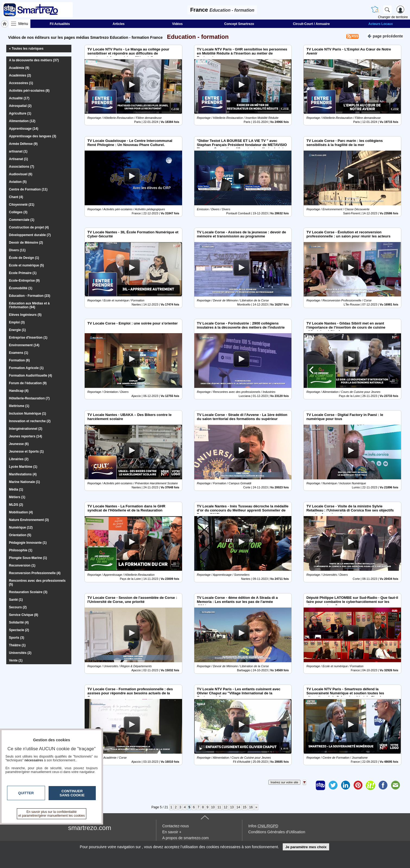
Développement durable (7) (30, 235)
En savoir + (172, 832)
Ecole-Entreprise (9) (24, 281)
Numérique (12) (21, 527)
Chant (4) (16, 197)
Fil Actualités (60, 24)
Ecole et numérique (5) (26, 265)
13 (232, 807)
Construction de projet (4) (29, 227)
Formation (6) (19, 360)
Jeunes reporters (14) (26, 436)
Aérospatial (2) (20, 106)
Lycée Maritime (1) (23, 467)
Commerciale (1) (22, 220)
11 (219, 807)
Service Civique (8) (23, 615)
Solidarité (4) (19, 622)
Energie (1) (17, 330)
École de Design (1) (24, 258)
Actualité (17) (19, 98)
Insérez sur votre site (284, 782)
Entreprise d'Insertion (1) (28, 338)
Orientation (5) (20, 535)
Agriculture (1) (20, 113)
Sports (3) (17, 638)
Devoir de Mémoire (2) (26, 243)
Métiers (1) (17, 497)
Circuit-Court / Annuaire (312, 24)
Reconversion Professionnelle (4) (35, 573)
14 (238, 807)
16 (251, 807)
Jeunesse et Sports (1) (26, 452)
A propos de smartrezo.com (185, 838)
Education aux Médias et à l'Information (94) (29, 305)
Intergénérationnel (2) (26, 429)
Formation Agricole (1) (26, 368)
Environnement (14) (24, 345)
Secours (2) (18, 607)
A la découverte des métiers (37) (34, 60)
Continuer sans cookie (72, 793)
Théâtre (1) (17, 645)
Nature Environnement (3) (29, 520)
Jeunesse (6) (19, 444)
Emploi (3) (17, 322)
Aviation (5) (18, 182)
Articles (119, 24)
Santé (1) (16, 600)
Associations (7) (22, 167)
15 (245, 807)
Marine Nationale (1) (24, 482)
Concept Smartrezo (239, 24)
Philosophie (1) (21, 550)
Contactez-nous (176, 826)
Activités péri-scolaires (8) (29, 91)
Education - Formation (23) (30, 296)
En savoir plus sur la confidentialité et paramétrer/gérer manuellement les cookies (52, 814)
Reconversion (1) (22, 565)
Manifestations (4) (23, 474)
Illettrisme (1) (19, 406)
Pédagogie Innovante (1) (28, 543)
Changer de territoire (393, 17)
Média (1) (16, 489)
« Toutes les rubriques (26, 49)
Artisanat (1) (18, 159)
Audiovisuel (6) (21, 174)
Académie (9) (19, 68)
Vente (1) (16, 660)
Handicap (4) (19, 391)
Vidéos (177, 24)
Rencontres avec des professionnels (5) (37, 583)
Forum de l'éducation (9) (28, 383)
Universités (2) (20, 653)
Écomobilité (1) (21, 288)
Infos (263, 826)
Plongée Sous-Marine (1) (28, 558)
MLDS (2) (16, 505)
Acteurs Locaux (381, 24)
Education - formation (196, 37)
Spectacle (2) (19, 630)
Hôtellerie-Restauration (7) (29, 398)
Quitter (26, 793)
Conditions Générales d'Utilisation (277, 832)
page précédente (385, 36)
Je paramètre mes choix (306, 847)
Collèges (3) (18, 212)
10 (213, 807)
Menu (23, 24)
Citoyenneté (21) (22, 205)
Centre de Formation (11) (28, 189)
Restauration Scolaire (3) (28, 592)
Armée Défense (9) (23, 144)
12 (226, 807)
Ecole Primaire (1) (23, 273)
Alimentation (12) (22, 121)
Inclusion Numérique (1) (28, 414)
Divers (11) (17, 250)
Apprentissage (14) (24, 129)
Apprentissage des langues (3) (33, 136)
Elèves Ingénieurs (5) (25, 315)
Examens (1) (19, 353)
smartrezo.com (90, 828)
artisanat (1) (18, 151)
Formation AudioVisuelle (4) (31, 376)
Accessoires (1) (21, 83)
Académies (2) (20, 75)
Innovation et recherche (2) (30, 421)
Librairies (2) (19, 459)
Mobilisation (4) (21, 512)
